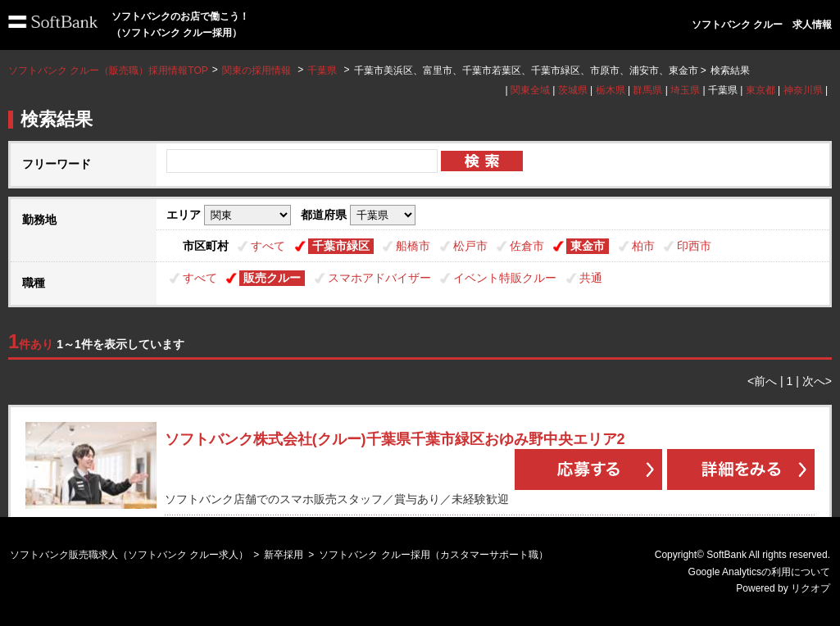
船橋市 (413, 246)
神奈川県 (803, 90)
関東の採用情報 (258, 70)
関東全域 (530, 90)
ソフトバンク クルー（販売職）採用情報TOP (108, 70)
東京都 (761, 90)
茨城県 (573, 90)
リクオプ (810, 588)
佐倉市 (527, 246)
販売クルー (272, 278)
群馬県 (647, 90)
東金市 (588, 246)
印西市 (694, 246)
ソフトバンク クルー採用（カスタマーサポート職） (433, 555)
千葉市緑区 (341, 246)
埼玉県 (685, 90)
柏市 (643, 246)
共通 (591, 278)
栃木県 (611, 90)
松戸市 (470, 246)
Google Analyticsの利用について (759, 572)
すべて (268, 246)
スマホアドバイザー (379, 278)
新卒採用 (284, 555)
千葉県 (322, 70)
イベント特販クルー (505, 278)
